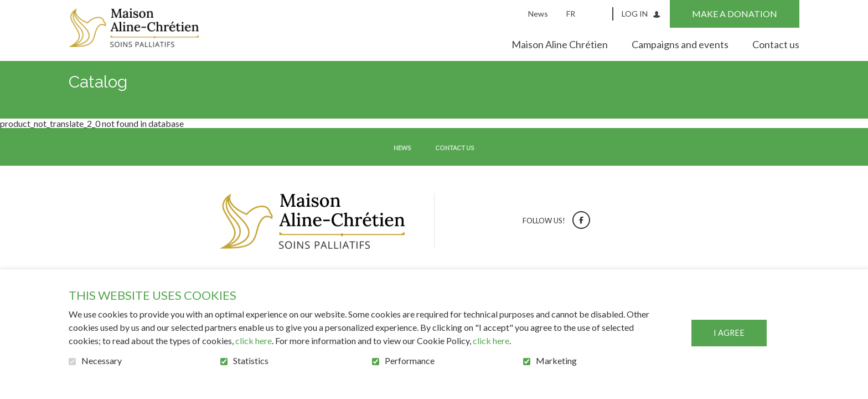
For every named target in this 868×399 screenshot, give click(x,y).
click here (254, 341)
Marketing (556, 361)
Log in (635, 14)
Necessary (102, 361)
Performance (410, 361)
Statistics (251, 361)
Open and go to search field (601, 13)
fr (571, 14)
